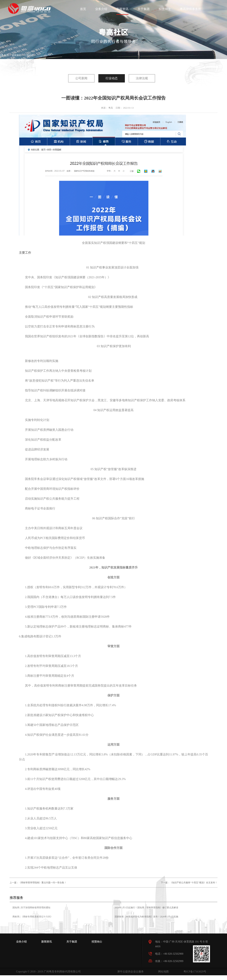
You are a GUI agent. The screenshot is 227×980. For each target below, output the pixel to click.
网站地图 (163, 972)
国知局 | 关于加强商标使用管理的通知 (31, 908)
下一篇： (189, 883)
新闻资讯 (16, 55)
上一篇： (38, 883)
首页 (83, 9)
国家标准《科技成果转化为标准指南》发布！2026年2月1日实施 (146, 917)
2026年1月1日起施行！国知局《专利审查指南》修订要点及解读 (146, 908)
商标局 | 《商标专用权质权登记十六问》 (33, 917)
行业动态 (29, 55)
